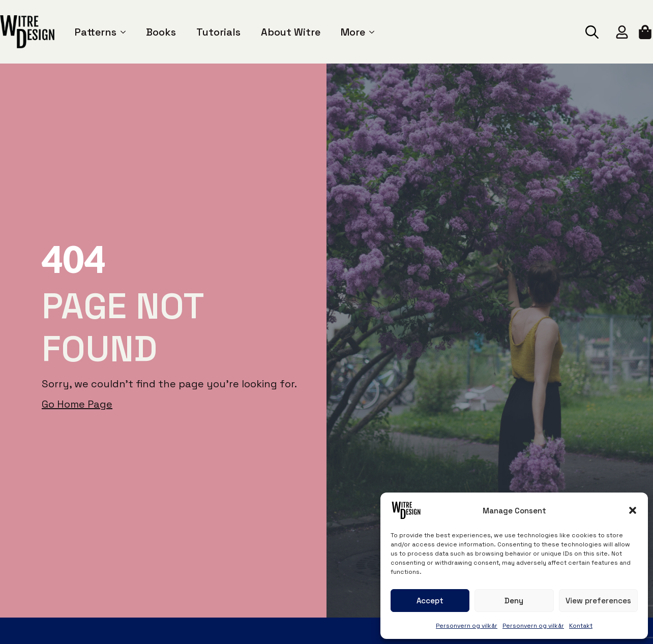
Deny (514, 601)
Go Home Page (77, 404)
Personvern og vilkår (467, 626)
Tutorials (218, 32)
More (353, 32)
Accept (430, 601)
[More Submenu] (370, 32)
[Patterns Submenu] (121, 32)
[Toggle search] (592, 32)
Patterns (96, 32)
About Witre (291, 32)
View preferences (598, 601)
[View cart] (646, 32)
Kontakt (581, 626)
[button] (633, 510)
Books (161, 32)
